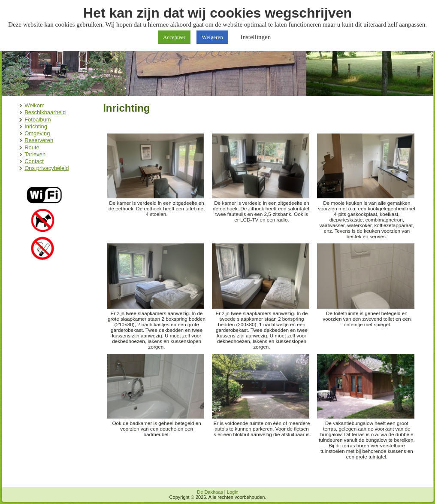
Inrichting (36, 126)
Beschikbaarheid (45, 112)
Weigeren (212, 37)
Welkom (35, 105)
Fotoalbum (38, 120)
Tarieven (35, 154)
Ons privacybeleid (47, 168)
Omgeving (37, 133)
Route (32, 147)
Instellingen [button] (255, 37)
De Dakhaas (210, 492)
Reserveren (39, 140)
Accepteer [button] (174, 37)
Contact (34, 161)
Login (233, 492)
